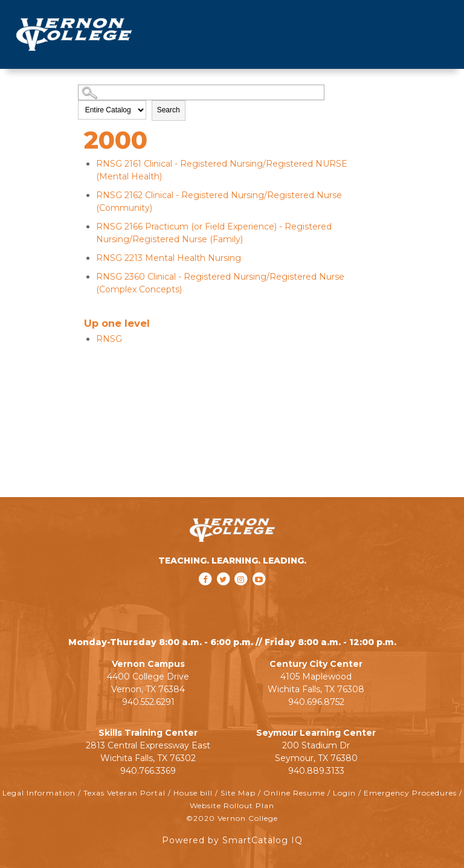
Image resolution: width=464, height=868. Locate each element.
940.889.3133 (316, 771)
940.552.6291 (148, 702)
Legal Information (39, 793)
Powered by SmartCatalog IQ (232, 840)
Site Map (238, 793)
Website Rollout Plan (232, 805)
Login (344, 793)
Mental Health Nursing (169, 258)
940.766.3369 (148, 771)
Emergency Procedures (410, 793)
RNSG (109, 339)
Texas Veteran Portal (124, 793)
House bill (193, 793)
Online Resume (294, 793)
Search (169, 110)
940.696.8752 (316, 702)
